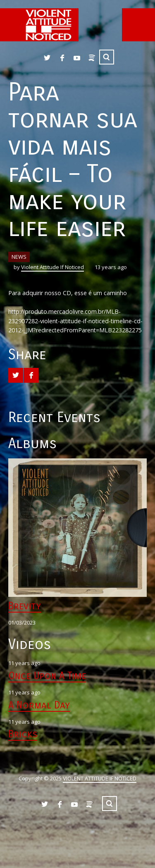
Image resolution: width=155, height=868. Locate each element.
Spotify (92, 58)
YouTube (77, 58)
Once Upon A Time (47, 676)
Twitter (47, 58)
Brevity (25, 606)
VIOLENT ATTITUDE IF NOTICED (100, 778)
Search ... (107, 57)
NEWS (19, 257)
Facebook (62, 58)
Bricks (23, 734)
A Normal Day (39, 705)
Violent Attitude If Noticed (52, 267)
